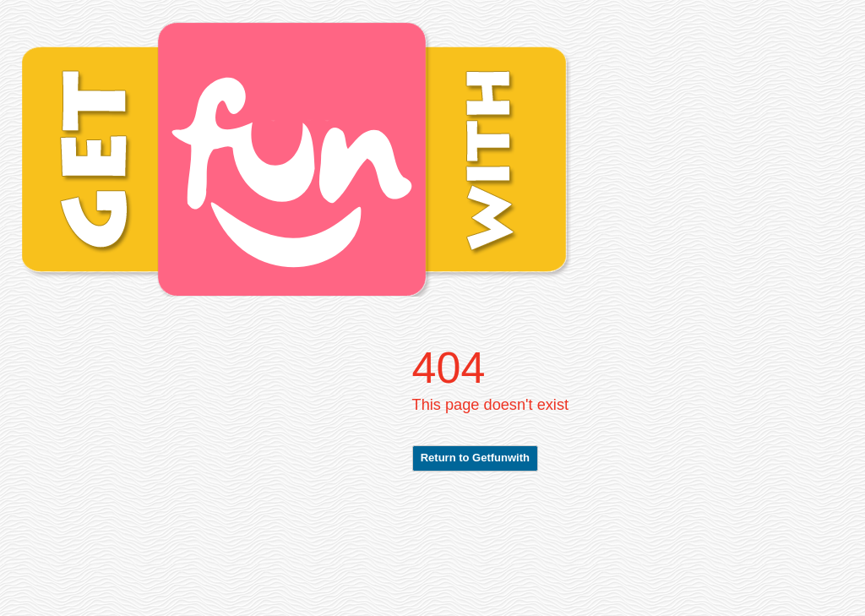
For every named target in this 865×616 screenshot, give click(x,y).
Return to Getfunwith (475, 458)
